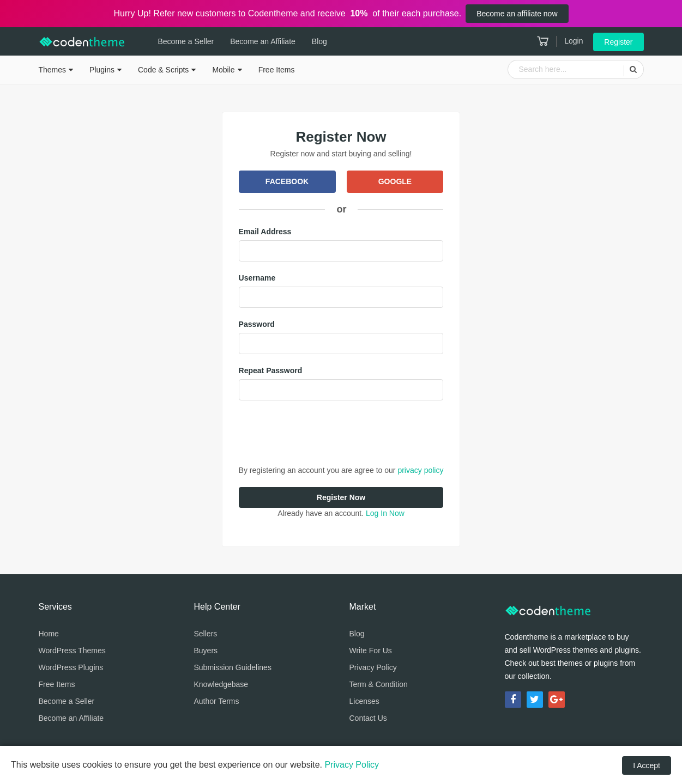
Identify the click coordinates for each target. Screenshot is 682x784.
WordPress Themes (72, 651)
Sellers (206, 634)
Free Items (277, 70)
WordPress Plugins (71, 667)
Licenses (364, 701)
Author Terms (217, 701)
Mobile (223, 70)
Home (49, 634)
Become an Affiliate (263, 41)
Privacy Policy (373, 667)
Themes (53, 70)
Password (257, 324)
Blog (319, 41)
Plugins (102, 70)
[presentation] (322, 433)
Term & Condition (379, 684)
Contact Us (368, 718)
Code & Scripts (163, 70)
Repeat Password (271, 370)
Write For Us (371, 651)
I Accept (647, 765)
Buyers (206, 651)
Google (395, 181)
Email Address (265, 232)
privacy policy (420, 470)
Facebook (287, 181)
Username (257, 278)
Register (618, 42)
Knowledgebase (221, 684)
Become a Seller (186, 41)
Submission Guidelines (233, 667)
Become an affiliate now (517, 14)
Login (574, 41)
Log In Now (385, 513)
